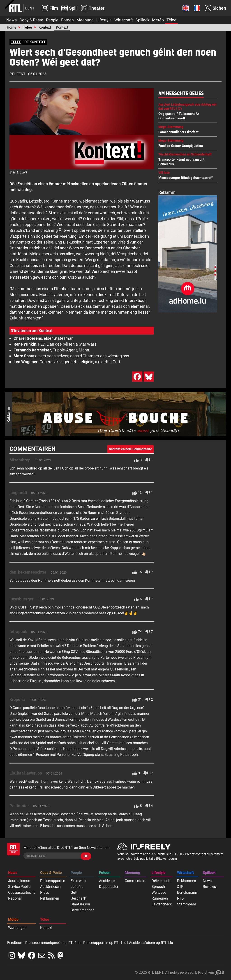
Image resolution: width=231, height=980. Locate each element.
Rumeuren (160, 898)
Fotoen (67, 20)
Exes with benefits (78, 884)
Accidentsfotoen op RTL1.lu (151, 943)
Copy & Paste (31, 20)
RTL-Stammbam (187, 901)
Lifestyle (104, 20)
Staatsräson (80, 904)
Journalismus (19, 881)
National (15, 898)
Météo (158, 20)
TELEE (16, 42)
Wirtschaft (124, 20)
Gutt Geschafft (79, 895)
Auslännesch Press (50, 890)
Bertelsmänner (82, 910)
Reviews (209, 887)
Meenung (85, 20)
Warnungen (17, 928)
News (12, 20)
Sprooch (158, 887)
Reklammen (50, 898)
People (52, 20)
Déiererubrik (161, 881)
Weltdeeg (159, 892)
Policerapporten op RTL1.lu (105, 943)
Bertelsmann (187, 892)
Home (12, 27)
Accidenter (107, 881)
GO (86, 856)
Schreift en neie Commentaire (131, 449)
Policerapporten (53, 881)
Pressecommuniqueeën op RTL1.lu (53, 943)
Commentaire (135, 881)
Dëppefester (109, 887)
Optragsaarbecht (21, 892)
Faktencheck (162, 904)
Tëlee (171, 20)
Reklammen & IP (187, 884)
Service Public (19, 887)
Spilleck (142, 20)
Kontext (45, 27)
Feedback (15, 943)
